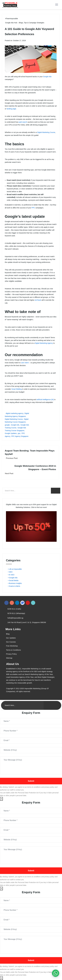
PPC (33, 208)
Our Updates (11, 638)
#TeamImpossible (12, 19)
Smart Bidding (17, 389)
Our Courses (11, 642)
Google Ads (47, 77)
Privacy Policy (11, 654)
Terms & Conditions (14, 650)
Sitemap (9, 658)
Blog (8, 634)
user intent (25, 363)
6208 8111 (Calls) (14, 609)
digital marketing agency (15, 413)
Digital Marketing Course (46, 132)
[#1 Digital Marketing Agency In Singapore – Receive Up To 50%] (56, 973)
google (7, 425)
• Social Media (13, 580)
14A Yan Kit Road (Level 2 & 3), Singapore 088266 (27, 622)
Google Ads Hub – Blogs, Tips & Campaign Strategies (25, 23)
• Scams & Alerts (14, 586)
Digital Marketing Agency (44, 343)
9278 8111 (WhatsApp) (16, 613)
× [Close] (1, 799)
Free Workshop (12, 646)
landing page (11, 109)
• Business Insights (15, 583)
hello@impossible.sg (15, 618)
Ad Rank (38, 300)
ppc (19, 433)
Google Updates (11, 433)
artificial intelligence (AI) (45, 400)
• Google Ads (13, 578)
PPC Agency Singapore (20, 436)
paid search (23, 122)
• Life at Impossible (15, 569)
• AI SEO (11, 575)
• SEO (10, 572)
